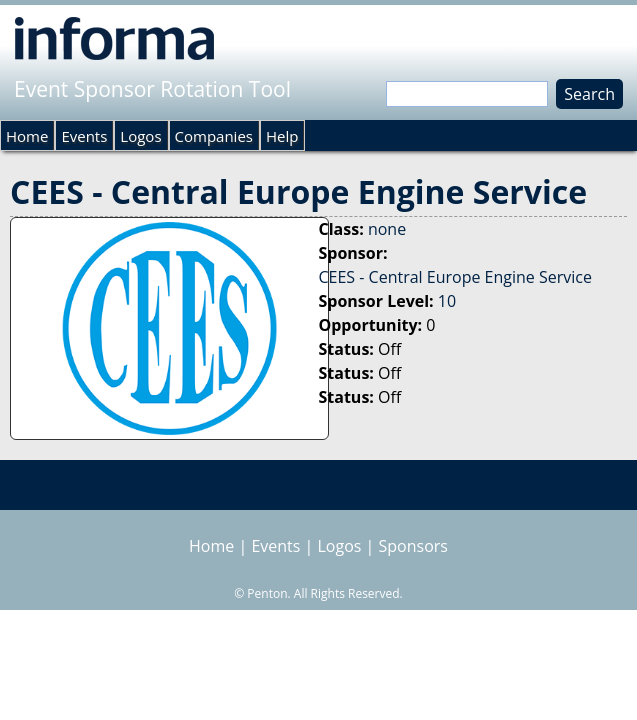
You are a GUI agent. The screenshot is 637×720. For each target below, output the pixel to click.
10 (447, 301)
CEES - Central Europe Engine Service (455, 277)
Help (282, 136)
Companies (214, 136)
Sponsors (413, 546)
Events (84, 136)
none (387, 229)
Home (27, 136)
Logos (140, 136)
